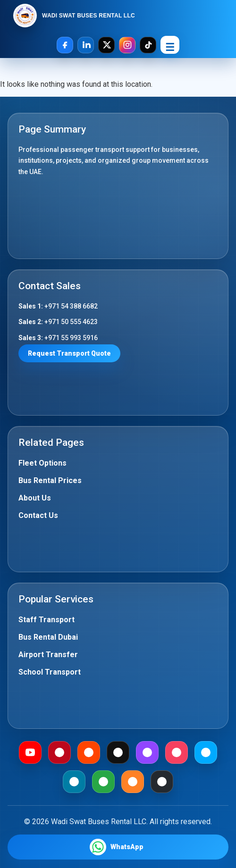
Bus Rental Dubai (48, 637)
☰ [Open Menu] (170, 47)
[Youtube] (30, 752)
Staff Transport (46, 620)
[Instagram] (127, 45)
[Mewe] (74, 782)
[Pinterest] (59, 752)
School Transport (50, 672)
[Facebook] (65, 45)
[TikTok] (148, 45)
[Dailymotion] (206, 752)
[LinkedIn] (86, 45)
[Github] (162, 782)
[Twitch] (147, 752)
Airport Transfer (48, 655)
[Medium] (118, 752)
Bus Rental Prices (50, 480)
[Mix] (133, 782)
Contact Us (38, 515)
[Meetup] (177, 752)
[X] (106, 45)
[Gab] (103, 782)
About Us (35, 498)
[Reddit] (89, 752)
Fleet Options (42, 463)
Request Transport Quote (69, 353)
